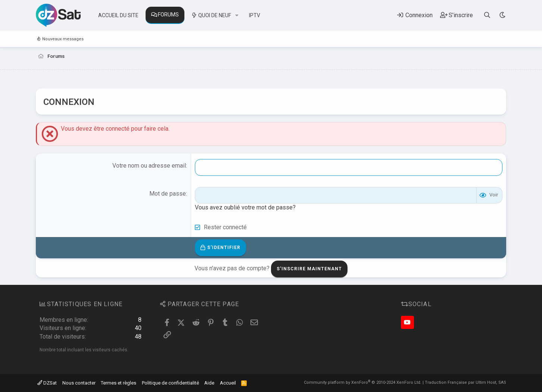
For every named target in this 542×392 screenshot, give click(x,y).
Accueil (228, 383)
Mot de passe (168, 194)
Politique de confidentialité (170, 383)
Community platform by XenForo (363, 382)
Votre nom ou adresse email (149, 166)
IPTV (255, 15)
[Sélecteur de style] (502, 15)
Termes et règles (119, 383)
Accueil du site (118, 15)
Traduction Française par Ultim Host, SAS (465, 382)
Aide (209, 383)
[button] (237, 16)
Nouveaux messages (63, 39)
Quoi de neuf (215, 15)
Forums (168, 15)
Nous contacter (79, 383)
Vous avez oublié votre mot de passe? (245, 207)
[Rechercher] (487, 15)
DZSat (47, 383)
